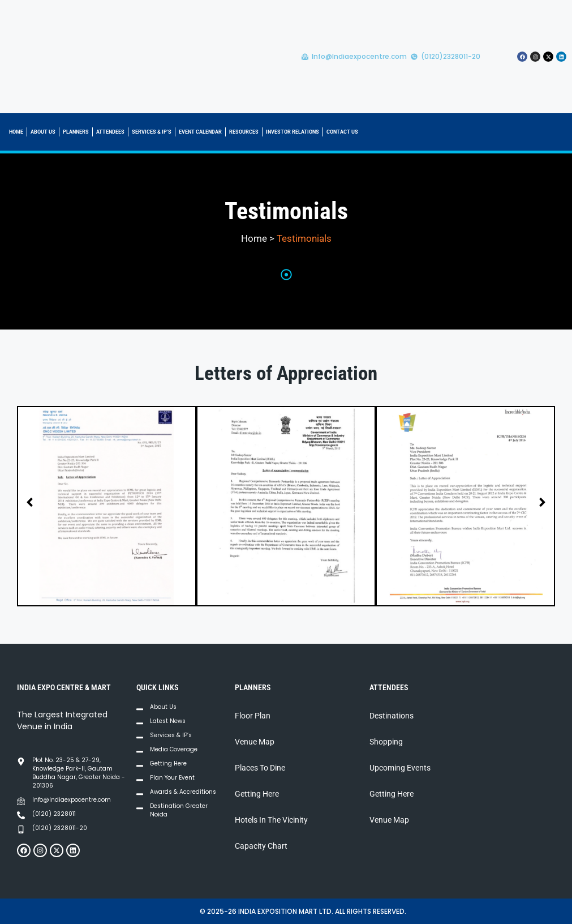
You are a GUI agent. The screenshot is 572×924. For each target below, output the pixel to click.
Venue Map (255, 742)
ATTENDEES (110, 132)
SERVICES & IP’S (152, 132)
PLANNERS (76, 132)
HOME (16, 132)
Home (254, 238)
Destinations (392, 716)
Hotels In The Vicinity (271, 820)
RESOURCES (244, 132)
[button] (30, 502)
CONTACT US (342, 132)
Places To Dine (260, 768)
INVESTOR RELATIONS (293, 132)
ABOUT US (43, 132)
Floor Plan (253, 716)
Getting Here (257, 794)
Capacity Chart (261, 846)
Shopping (386, 742)
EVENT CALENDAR (200, 132)
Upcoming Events (400, 768)
